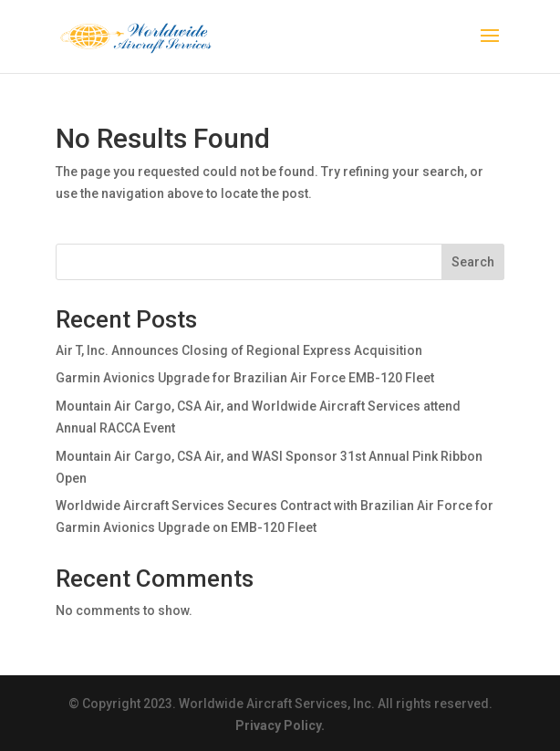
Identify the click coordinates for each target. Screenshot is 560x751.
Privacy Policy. (280, 725)
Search (473, 262)
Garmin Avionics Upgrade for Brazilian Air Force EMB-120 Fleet (245, 378)
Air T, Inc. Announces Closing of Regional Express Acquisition (239, 350)
